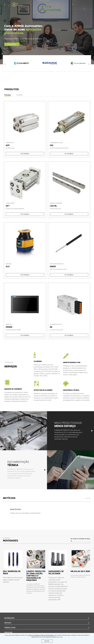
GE (51, 327)
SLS (8, 267)
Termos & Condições (34, 635)
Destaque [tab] (8, 95)
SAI (52, 145)
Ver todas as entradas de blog (80, 540)
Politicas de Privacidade (47, 635)
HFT (8, 206)
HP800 (9, 327)
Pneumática (12, 44)
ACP (8, 145)
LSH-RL (53, 206)
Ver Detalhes (25, 154)
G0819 (53, 267)
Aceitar (47, 641)
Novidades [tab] (20, 95)
